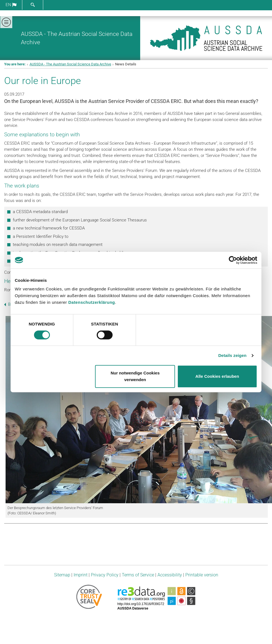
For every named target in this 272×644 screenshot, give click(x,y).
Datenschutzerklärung (92, 302)
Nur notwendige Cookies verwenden (135, 376)
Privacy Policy (105, 575)
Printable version (202, 575)
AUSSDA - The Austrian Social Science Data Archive (70, 64)
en (11, 5)
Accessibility (170, 575)
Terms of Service (138, 575)
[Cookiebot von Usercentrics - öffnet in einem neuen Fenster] (233, 260)
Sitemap (62, 575)
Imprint (81, 575)
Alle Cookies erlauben (217, 376)
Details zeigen (232, 355)
